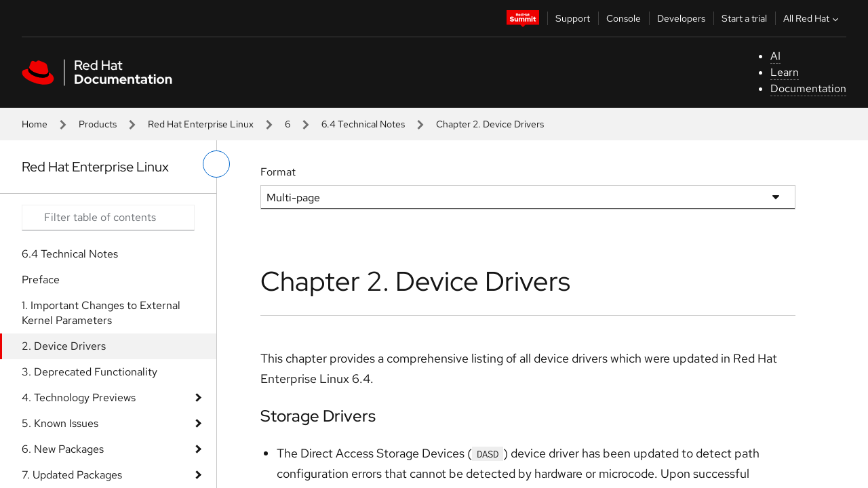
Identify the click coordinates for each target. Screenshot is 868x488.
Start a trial (744, 18)
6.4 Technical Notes (363, 124)
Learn (785, 72)
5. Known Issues (60, 423)
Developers (681, 18)
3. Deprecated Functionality (90, 372)
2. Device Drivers (64, 346)
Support (573, 18)
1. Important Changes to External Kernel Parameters (101, 313)
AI (775, 56)
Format (278, 172)
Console (624, 18)
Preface (41, 280)
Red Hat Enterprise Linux (201, 124)
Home (35, 124)
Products (98, 124)
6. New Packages (63, 449)
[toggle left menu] (216, 164)
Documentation (808, 88)
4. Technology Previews (79, 398)
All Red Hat (812, 18)
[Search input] (108, 218)
